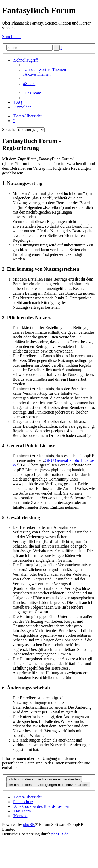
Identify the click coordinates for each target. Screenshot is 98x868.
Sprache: (9, 129)
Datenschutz (23, 802)
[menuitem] (44, 69)
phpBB (29, 825)
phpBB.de (60, 834)
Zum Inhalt (11, 37)
